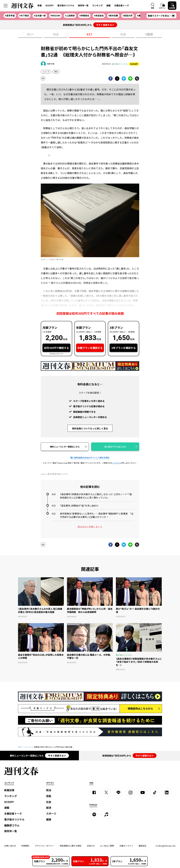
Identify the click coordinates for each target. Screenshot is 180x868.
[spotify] (94, 814)
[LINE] (118, 792)
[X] (106, 792)
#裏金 (140, 16)
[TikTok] (155, 792)
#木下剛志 (24, 16)
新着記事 (9, 790)
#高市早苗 (10, 16)
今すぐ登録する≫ (105, 25)
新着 (40, 5)
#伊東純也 (84, 16)
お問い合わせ (10, 846)
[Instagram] (130, 792)
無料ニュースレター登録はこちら (65, 447)
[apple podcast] (106, 814)
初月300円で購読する (56, 348)
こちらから (116, 463)
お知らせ (91, 846)
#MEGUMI (55, 16)
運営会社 (142, 846)
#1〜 (30, 34)
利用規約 (25, 846)
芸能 (49, 796)
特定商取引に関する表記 (71, 846)
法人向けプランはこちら (115, 447)
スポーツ (51, 814)
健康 (49, 819)
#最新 (149, 34)
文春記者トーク (122, 5)
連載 (108, 5)
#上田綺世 (70, 16)
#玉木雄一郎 (40, 16)
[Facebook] (94, 792)
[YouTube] (143, 792)
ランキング (97, 5)
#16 (56, 34)
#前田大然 (128, 16)
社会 (49, 802)
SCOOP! (50, 5)
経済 (49, 808)
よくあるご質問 (107, 846)
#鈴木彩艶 (113, 16)
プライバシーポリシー (45, 846)
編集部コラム (12, 825)
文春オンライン (126, 846)
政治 (56, 72)
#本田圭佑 (99, 16)
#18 (123, 34)
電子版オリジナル (66, 5)
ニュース (46, 72)
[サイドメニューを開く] (6, 6)
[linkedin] (167, 792)
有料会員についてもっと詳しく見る (90, 428)
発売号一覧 (83, 5)
